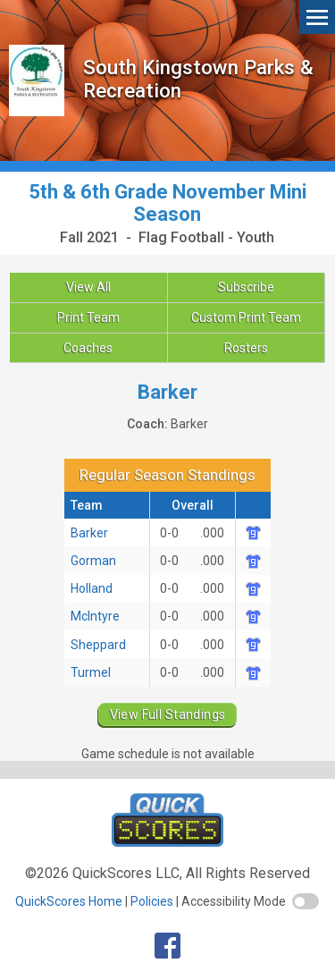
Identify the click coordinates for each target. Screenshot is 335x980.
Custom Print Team (246, 317)
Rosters (246, 348)
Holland (92, 588)
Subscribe (246, 287)
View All (88, 287)
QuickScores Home (69, 901)
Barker (89, 533)
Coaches (88, 348)
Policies (152, 901)
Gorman (93, 561)
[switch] (306, 901)
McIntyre (95, 616)
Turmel (91, 672)
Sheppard (98, 645)
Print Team (88, 317)
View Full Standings (168, 714)
